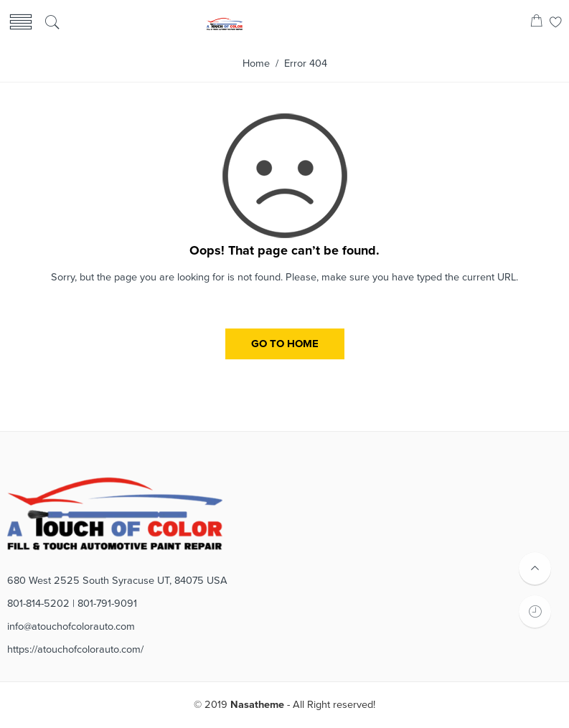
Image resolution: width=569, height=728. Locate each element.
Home (256, 63)
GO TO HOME (285, 344)
